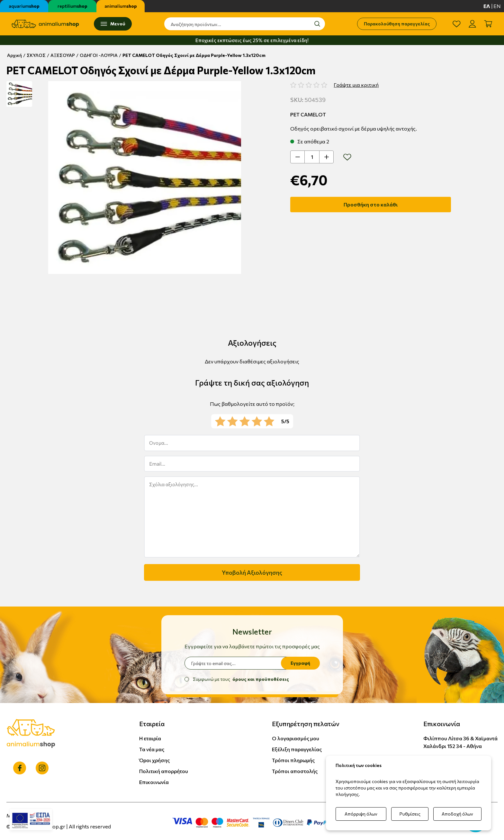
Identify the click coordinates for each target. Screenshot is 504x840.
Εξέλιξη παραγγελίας (297, 749)
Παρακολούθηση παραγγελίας (397, 24)
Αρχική (14, 55)
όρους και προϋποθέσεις (261, 679)
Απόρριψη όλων (361, 814)
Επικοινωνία (154, 782)
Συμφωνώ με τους (241, 679)
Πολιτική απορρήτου (164, 771)
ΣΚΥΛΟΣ (36, 55)
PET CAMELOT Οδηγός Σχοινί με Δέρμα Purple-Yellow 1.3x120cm (194, 55)
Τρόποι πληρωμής (293, 760)
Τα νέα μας (152, 749)
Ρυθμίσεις (410, 814)
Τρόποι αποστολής (295, 771)
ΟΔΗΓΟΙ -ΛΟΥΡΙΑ (99, 55)
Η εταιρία (150, 738)
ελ (487, 6)
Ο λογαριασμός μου (296, 738)
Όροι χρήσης (154, 760)
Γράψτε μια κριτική (356, 85)
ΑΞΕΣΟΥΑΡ (63, 55)
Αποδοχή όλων (457, 814)
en (497, 6)
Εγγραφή (300, 663)
